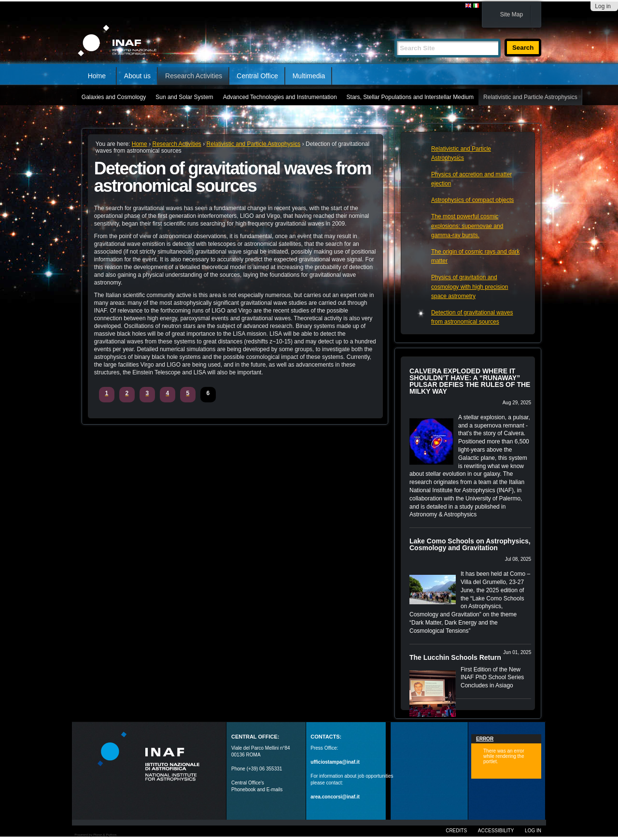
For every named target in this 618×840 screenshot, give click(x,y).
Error (485, 739)
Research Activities (194, 76)
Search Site (394, 35)
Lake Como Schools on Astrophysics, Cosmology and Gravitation (470, 544)
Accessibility (496, 831)
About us (137, 76)
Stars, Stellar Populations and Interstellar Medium (410, 97)
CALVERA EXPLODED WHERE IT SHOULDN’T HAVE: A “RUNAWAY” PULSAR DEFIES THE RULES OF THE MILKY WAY (470, 381)
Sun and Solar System (184, 97)
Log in (603, 6)
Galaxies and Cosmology (114, 97)
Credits (456, 831)
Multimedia (309, 76)
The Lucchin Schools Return (455, 657)
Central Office (257, 76)
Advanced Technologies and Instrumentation (280, 97)
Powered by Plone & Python (95, 835)
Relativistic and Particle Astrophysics (530, 97)
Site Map (512, 14)
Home (97, 76)
